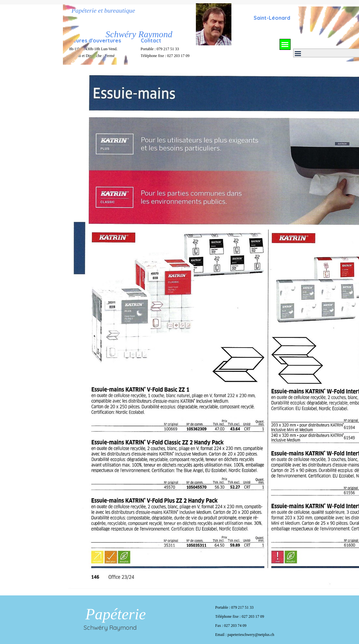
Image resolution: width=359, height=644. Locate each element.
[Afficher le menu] (285, 44)
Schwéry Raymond (139, 34)
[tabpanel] (272, 17)
